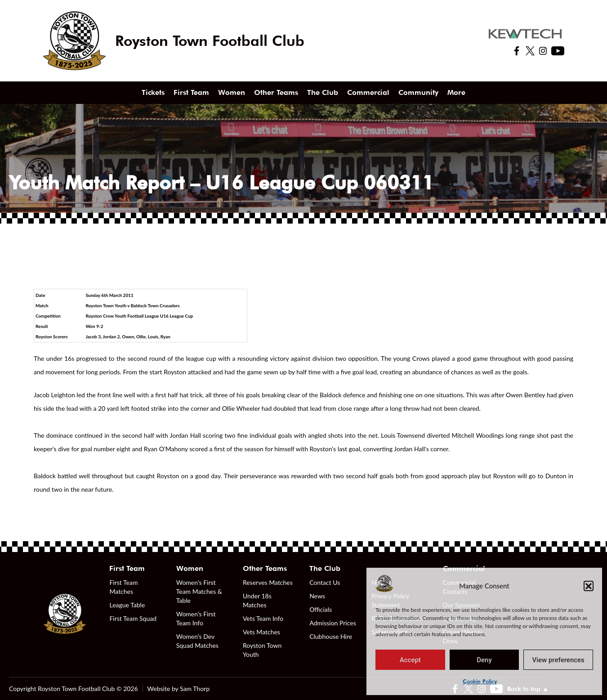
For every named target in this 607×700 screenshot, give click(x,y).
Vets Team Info (263, 618)
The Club (323, 92)
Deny (484, 660)
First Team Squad (133, 618)
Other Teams (276, 92)
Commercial (368, 92)
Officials (321, 609)
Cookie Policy (480, 681)
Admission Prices (333, 623)
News (317, 596)
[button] (589, 586)
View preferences (558, 660)
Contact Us (325, 582)
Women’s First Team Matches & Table (199, 591)
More (456, 92)
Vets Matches (261, 632)
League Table (127, 605)
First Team (191, 92)
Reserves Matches (268, 582)
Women (232, 92)
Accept (410, 660)
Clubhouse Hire (331, 636)
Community (418, 92)
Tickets (153, 92)
